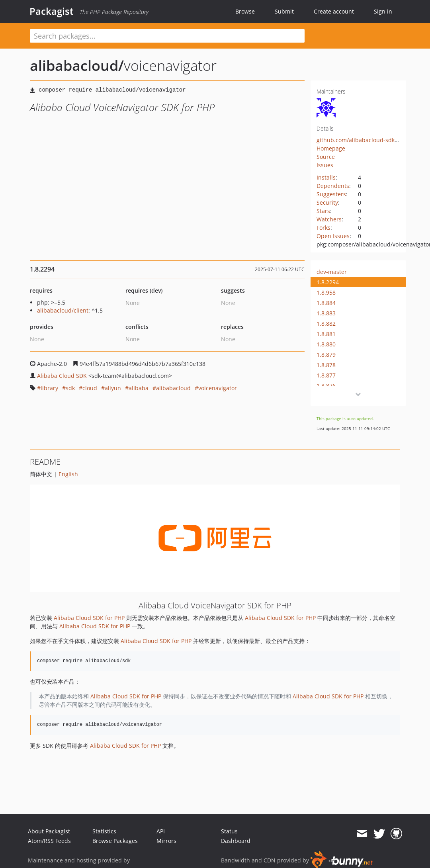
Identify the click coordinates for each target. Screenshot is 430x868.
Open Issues (333, 236)
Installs (326, 177)
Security (327, 202)
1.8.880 (326, 344)
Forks (323, 228)
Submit (284, 11)
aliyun (113, 388)
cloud (90, 388)
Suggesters (331, 194)
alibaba (139, 388)
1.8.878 (326, 365)
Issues (325, 165)
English (68, 474)
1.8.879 (326, 355)
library (49, 388)
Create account (334, 11)
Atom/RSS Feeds (49, 841)
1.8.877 (326, 375)
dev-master (332, 272)
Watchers (329, 219)
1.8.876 (326, 386)
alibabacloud (173, 388)
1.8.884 (326, 303)
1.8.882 (326, 324)
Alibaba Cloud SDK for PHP (89, 618)
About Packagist (49, 831)
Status (229, 831)
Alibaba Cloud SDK (62, 376)
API (161, 831)
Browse (245, 11)
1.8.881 (326, 334)
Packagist (52, 11)
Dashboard (236, 841)
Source (326, 157)
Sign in (383, 11)
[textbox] (167, 36)
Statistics (104, 831)
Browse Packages (115, 841)
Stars (323, 211)
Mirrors (166, 841)
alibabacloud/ (77, 65)
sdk (70, 388)
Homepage (331, 148)
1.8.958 (326, 292)
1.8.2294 (328, 282)
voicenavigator (218, 388)
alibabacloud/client (63, 310)
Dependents (333, 186)
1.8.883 (326, 313)
